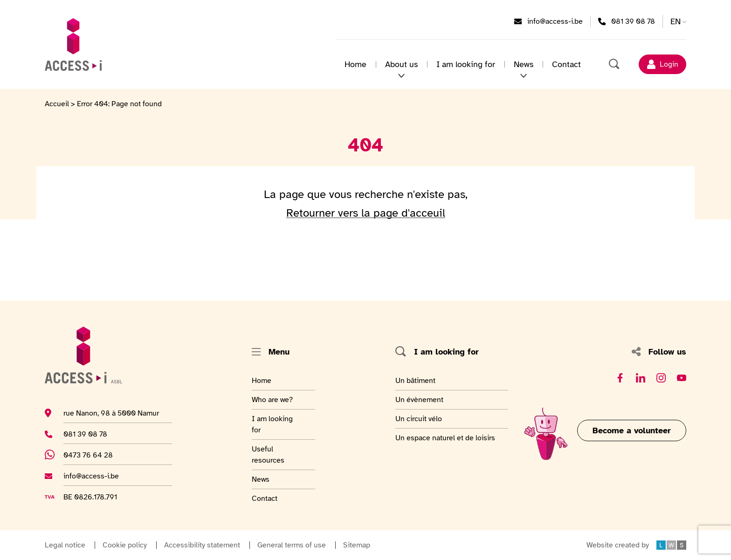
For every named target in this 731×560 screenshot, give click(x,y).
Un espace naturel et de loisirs (445, 437)
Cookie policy (125, 545)
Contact (566, 64)
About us (401, 64)
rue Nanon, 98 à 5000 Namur (111, 413)
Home (355, 64)
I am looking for (466, 64)
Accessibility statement (202, 545)
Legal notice (65, 545)
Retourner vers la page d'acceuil (366, 213)
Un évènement (419, 399)
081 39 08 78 (633, 21)
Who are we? (275, 399)
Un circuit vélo (419, 418)
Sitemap (357, 545)
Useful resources (275, 454)
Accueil (57, 104)
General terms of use (292, 545)
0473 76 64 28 (93, 455)
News (524, 64)
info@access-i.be (555, 21)
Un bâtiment (417, 380)
